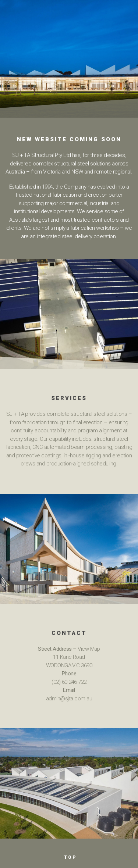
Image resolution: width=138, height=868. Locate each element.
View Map (89, 649)
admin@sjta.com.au (69, 699)
